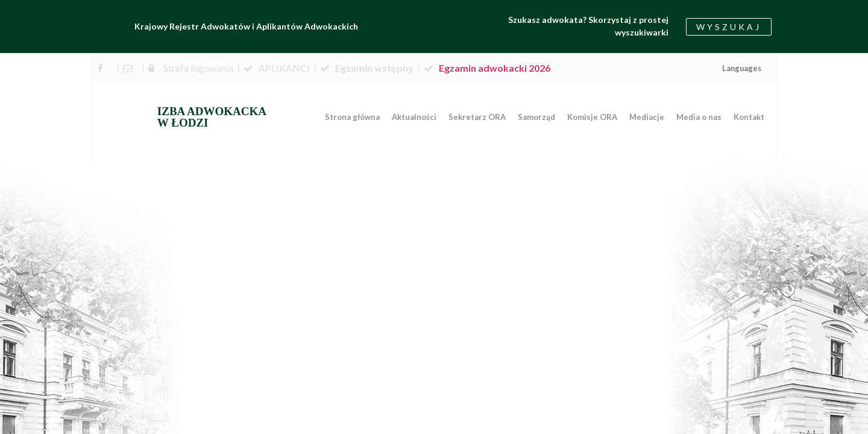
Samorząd (536, 117)
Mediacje (647, 117)
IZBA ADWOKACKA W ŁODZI (212, 117)
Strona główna (352, 117)
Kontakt (749, 117)
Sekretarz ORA (477, 117)
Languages (742, 68)
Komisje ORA (592, 117)
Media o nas (699, 117)
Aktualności (414, 117)
